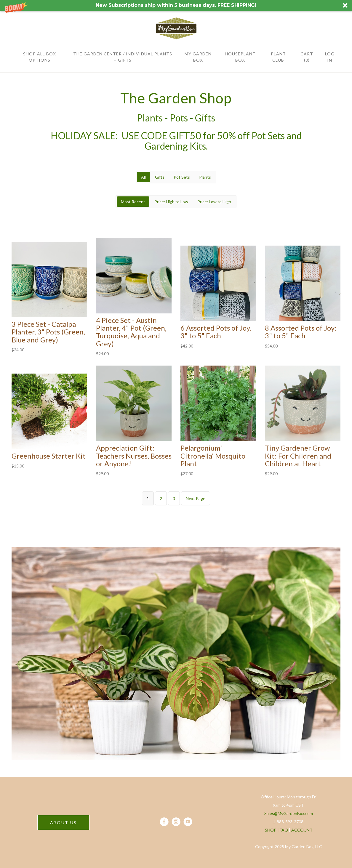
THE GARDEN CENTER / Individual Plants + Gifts (123, 57)
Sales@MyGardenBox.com (289, 813)
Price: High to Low (171, 202)
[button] (176, 5)
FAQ (284, 830)
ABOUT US (64, 823)
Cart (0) (307, 57)
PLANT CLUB (278, 57)
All (143, 177)
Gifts (160, 177)
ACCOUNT (302, 830)
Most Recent (133, 202)
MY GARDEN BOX (198, 57)
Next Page (196, 498)
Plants (205, 177)
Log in (330, 57)
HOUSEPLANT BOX (240, 57)
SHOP (271, 830)
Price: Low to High (214, 202)
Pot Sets (182, 177)
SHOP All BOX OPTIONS (40, 57)
